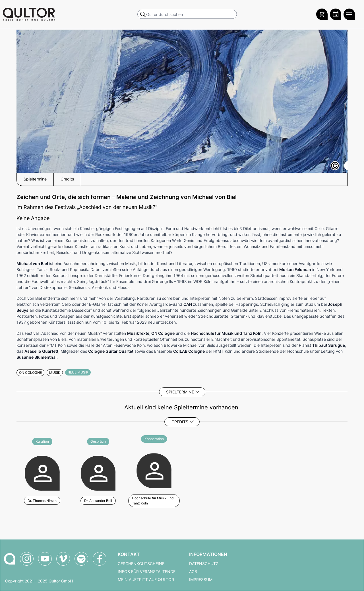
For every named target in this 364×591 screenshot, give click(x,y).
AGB (193, 572)
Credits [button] (67, 179)
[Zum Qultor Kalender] (336, 14)
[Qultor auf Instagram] (27, 559)
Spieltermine (180, 392)
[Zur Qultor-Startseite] (10, 559)
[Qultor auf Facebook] (100, 559)
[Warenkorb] (322, 14)
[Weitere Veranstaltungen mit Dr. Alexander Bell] (98, 472)
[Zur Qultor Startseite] (29, 14)
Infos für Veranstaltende (147, 572)
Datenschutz (204, 564)
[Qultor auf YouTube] (45, 559)
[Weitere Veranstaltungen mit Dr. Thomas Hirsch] (42, 472)
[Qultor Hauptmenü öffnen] (349, 14)
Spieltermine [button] (35, 179)
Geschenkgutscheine (141, 564)
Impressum (201, 580)
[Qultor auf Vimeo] (63, 559)
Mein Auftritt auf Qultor (146, 580)
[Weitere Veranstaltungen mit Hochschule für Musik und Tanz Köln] (154, 472)
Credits (180, 422)
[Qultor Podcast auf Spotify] (81, 559)
